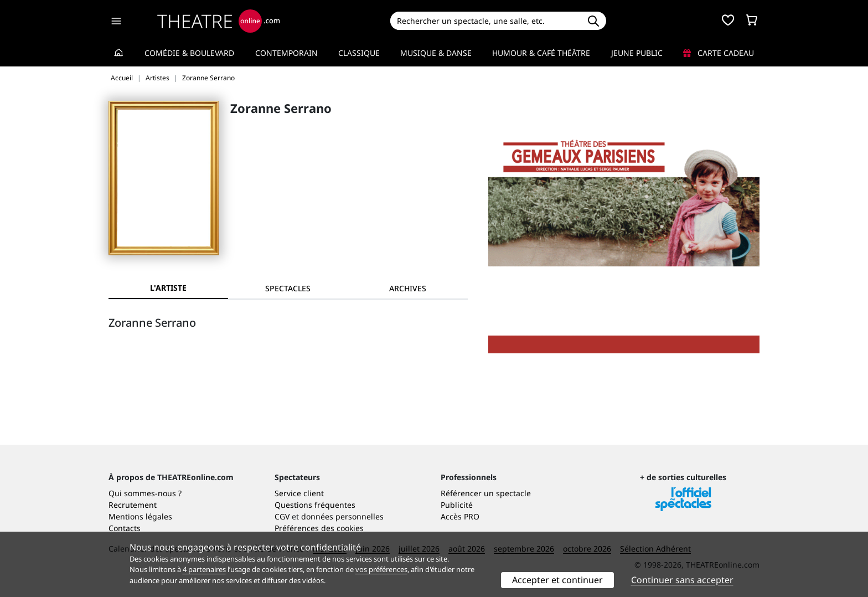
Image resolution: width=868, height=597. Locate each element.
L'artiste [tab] (168, 288)
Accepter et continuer (557, 580)
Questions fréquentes (315, 505)
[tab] (288, 288)
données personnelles (342, 516)
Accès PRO (460, 516)
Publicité (457, 505)
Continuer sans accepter (682, 580)
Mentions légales (140, 516)
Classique (359, 53)
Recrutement (133, 505)
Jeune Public (637, 53)
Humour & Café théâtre (541, 53)
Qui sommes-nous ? (145, 493)
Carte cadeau (719, 53)
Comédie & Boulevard (189, 53)
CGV (282, 516)
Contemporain (286, 53)
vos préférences (381, 569)
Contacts (125, 528)
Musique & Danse (436, 53)
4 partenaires (204, 569)
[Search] (485, 21)
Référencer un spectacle (486, 493)
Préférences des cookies (319, 528)
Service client (299, 493)
